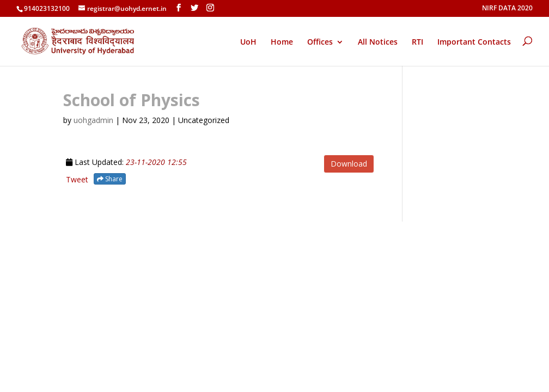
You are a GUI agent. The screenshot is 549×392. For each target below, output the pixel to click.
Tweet (77, 179)
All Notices (378, 42)
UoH (248, 42)
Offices (320, 42)
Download (349, 164)
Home (282, 42)
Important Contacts (474, 42)
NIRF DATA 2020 (507, 9)
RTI (417, 42)
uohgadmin (93, 120)
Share (110, 179)
